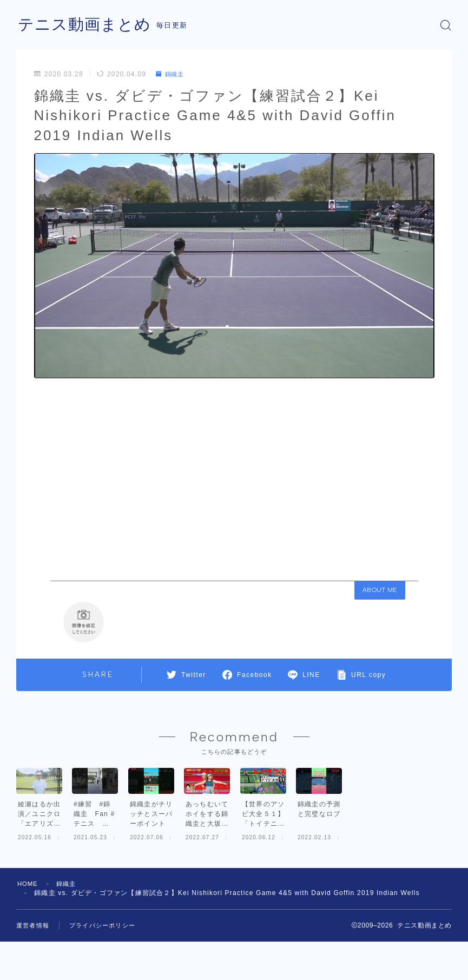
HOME (28, 935)
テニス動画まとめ (87, 25)
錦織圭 (172, 74)
